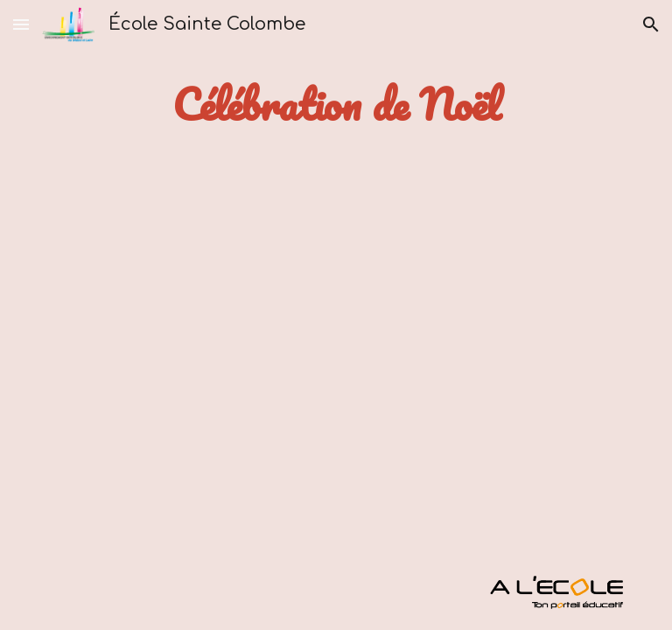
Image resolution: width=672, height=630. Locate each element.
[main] (336, 105)
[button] (21, 24)
